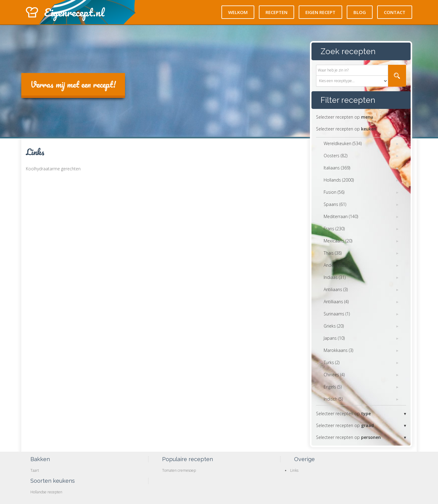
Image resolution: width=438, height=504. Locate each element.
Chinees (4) (334, 375)
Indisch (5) (333, 399)
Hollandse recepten (46, 492)
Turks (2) (332, 362)
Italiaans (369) (337, 168)
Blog (360, 12)
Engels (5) (333, 387)
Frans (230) (334, 229)
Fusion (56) (334, 192)
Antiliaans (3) (336, 289)
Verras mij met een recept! (73, 84)
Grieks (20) (334, 326)
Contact (395, 12)
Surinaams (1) (337, 314)
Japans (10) (334, 338)
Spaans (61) (335, 204)
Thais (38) (333, 253)
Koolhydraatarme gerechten (53, 169)
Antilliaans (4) (336, 302)
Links (294, 470)
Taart (35, 470)
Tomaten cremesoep (179, 470)
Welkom (238, 12)
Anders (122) (336, 265)
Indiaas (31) (335, 277)
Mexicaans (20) (338, 241)
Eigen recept (320, 12)
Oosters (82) (335, 156)
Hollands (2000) (339, 180)
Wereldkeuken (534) (343, 143)
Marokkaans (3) (338, 350)
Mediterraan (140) (341, 216)
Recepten (276, 12)
